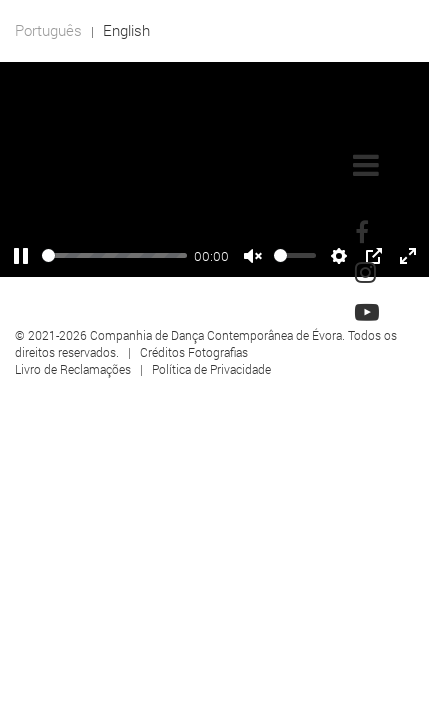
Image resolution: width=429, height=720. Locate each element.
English (126, 30)
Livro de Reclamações (73, 369)
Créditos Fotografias (194, 352)
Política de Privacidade (211, 369)
